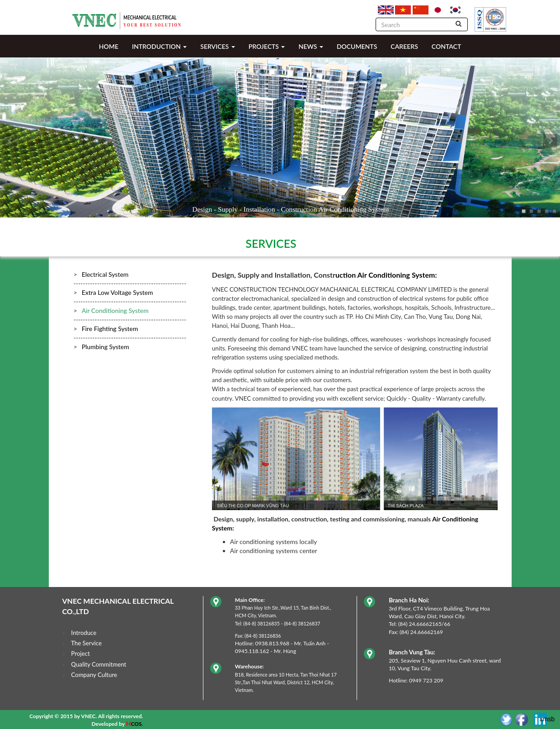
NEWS (311, 46)
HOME (109, 46)
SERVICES (217, 46)
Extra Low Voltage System (118, 292)
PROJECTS (267, 46)
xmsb (547, 719)
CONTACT (446, 46)
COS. (137, 724)
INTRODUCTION (159, 46)
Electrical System (105, 274)
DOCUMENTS (357, 46)
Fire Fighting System (110, 329)
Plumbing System (106, 347)
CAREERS (404, 46)
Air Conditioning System (115, 310)
